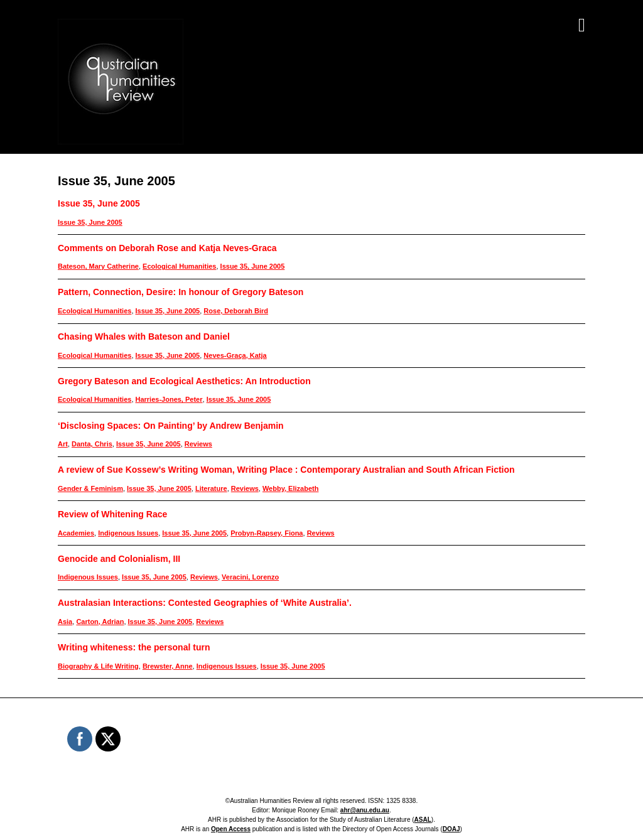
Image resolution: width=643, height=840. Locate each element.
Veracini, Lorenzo (250, 577)
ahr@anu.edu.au (365, 810)
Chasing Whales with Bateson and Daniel (144, 337)
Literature (211, 488)
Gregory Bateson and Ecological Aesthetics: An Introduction (184, 381)
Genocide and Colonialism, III (119, 559)
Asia (65, 622)
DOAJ (451, 829)
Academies (76, 533)
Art (63, 444)
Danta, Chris (92, 444)
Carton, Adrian (100, 622)
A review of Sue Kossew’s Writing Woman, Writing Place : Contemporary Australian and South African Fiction (286, 470)
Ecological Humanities (179, 266)
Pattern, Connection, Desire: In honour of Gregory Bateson (181, 292)
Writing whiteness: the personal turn (134, 647)
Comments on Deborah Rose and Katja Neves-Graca (167, 248)
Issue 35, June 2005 (99, 203)
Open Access (231, 829)
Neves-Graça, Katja (235, 355)
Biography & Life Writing (98, 666)
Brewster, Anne (168, 666)
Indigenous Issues (128, 533)
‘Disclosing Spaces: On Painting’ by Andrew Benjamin (171, 426)
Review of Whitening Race (112, 514)
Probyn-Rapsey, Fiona (267, 533)
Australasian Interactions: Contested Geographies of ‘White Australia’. (205, 603)
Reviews (198, 444)
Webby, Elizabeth (290, 488)
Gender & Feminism (90, 488)
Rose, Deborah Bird (236, 311)
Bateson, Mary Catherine (98, 266)
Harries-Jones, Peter (169, 399)
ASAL (423, 820)
